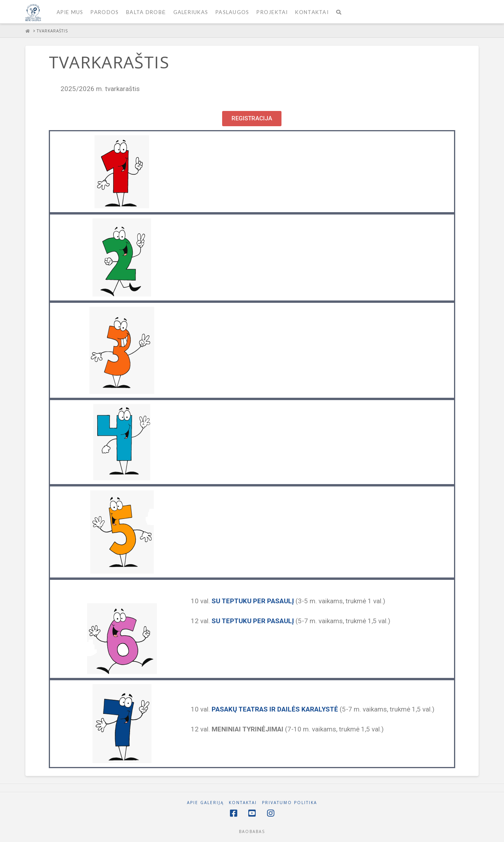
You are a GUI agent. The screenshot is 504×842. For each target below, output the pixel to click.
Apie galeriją (205, 803)
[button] (252, 119)
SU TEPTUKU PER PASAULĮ (253, 601)
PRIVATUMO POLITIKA (289, 803)
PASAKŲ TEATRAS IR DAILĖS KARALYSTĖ (275, 709)
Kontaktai (243, 803)
